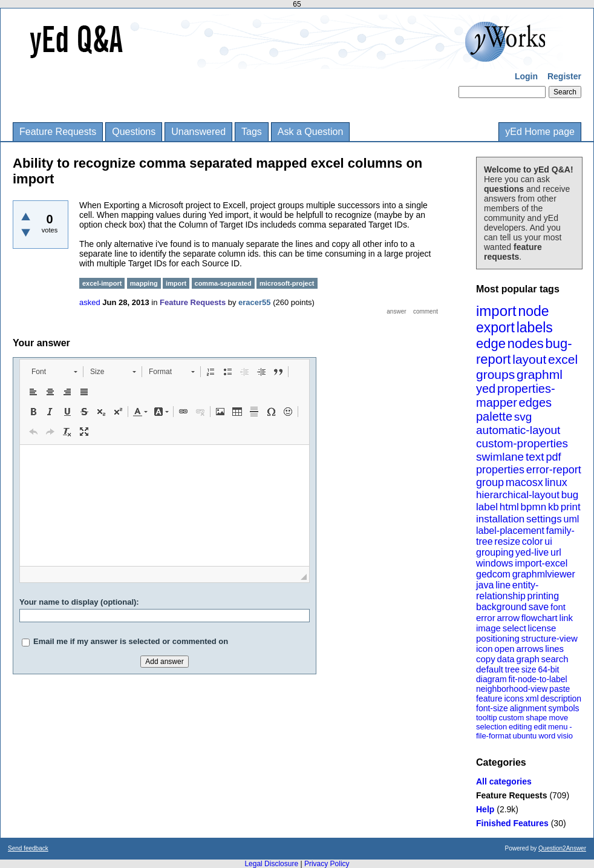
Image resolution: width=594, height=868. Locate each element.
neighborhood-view (512, 689)
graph (527, 659)
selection (491, 727)
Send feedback (28, 848)
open (504, 649)
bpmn (534, 507)
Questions (134, 132)
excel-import (102, 283)
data (505, 659)
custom (511, 718)
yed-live (532, 552)
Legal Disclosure (271, 864)
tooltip (487, 718)
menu (558, 727)
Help (485, 809)
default (490, 669)
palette (494, 416)
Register (564, 76)
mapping (144, 283)
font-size (492, 708)
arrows (530, 649)
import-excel (541, 563)
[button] (54, 372)
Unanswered (198, 132)
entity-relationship (507, 590)
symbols (563, 708)
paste (560, 689)
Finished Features (512, 823)
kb (553, 507)
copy (486, 659)
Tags (252, 132)
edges (536, 403)
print (571, 507)
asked (90, 302)
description (561, 699)
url (556, 552)
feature (489, 699)
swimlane (500, 457)
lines (554, 649)
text (535, 457)
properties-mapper (516, 396)
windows (494, 563)
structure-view (550, 638)
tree (512, 669)
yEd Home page (540, 132)
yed (486, 389)
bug (570, 495)
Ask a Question (311, 132)
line (503, 585)
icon (485, 649)
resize (507, 541)
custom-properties (522, 443)
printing (543, 596)
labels (535, 327)
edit (540, 727)
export (495, 327)
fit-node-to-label (537, 679)
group (490, 482)
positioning (498, 638)
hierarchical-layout (518, 495)
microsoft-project (287, 283)
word (547, 736)
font (558, 607)
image (488, 628)
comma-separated (223, 283)
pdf (553, 457)
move (558, 718)
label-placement (510, 531)
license (542, 628)
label (487, 507)
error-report (554, 470)
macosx (524, 482)
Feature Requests (58, 132)
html (509, 507)
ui (548, 541)
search (555, 659)
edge (491, 344)
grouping (495, 552)
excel (563, 359)
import (496, 311)
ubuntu (525, 736)
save (538, 607)
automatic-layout (518, 430)
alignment (528, 708)
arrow (508, 618)
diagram (491, 679)
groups (495, 374)
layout (529, 359)
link (566, 618)
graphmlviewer (544, 574)
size (529, 669)
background (501, 607)
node (533, 311)
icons (514, 699)
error (486, 618)
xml (532, 699)
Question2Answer (562, 848)
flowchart (540, 618)
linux (556, 482)
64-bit (548, 669)
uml (571, 519)
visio (565, 736)
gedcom (493, 574)
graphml (540, 374)
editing (520, 727)
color (533, 541)
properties (500, 470)
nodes (526, 344)
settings (544, 519)
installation (500, 519)
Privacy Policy (327, 864)
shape (536, 718)
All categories (504, 781)
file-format (494, 736)
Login (526, 76)
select (514, 628)
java (485, 585)
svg (523, 417)
